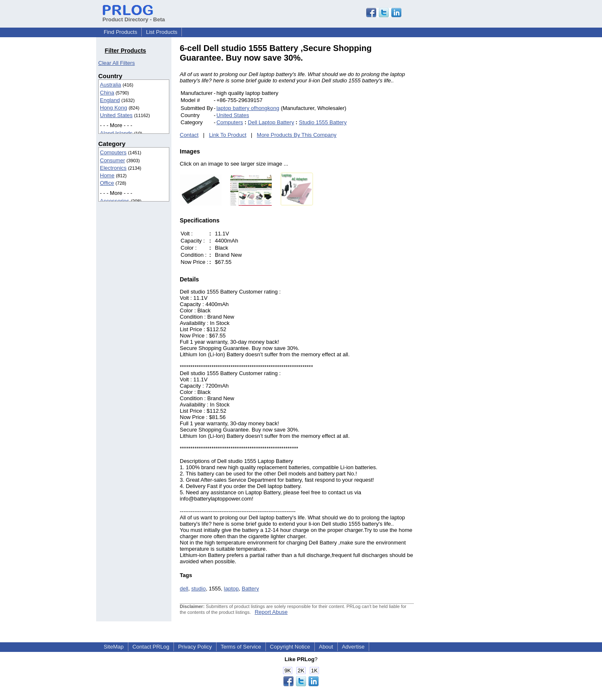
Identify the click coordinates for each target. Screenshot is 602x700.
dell (184, 589)
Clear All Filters (116, 63)
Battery (250, 589)
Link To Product (228, 135)
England (110, 100)
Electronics (113, 168)
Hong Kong (114, 108)
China (107, 93)
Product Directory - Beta (134, 16)
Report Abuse (271, 612)
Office (107, 183)
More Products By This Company (297, 135)
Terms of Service (241, 647)
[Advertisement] (470, 169)
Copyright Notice (290, 647)
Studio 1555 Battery (323, 122)
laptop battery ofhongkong (248, 108)
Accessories (115, 201)
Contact (189, 135)
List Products (162, 32)
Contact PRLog (151, 647)
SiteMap (114, 647)
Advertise (353, 647)
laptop (231, 589)
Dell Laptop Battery (271, 122)
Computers (113, 152)
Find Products (120, 32)
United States (116, 115)
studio (198, 589)
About (326, 647)
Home (107, 175)
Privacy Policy (195, 647)
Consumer (112, 160)
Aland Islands (116, 133)
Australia (111, 85)
